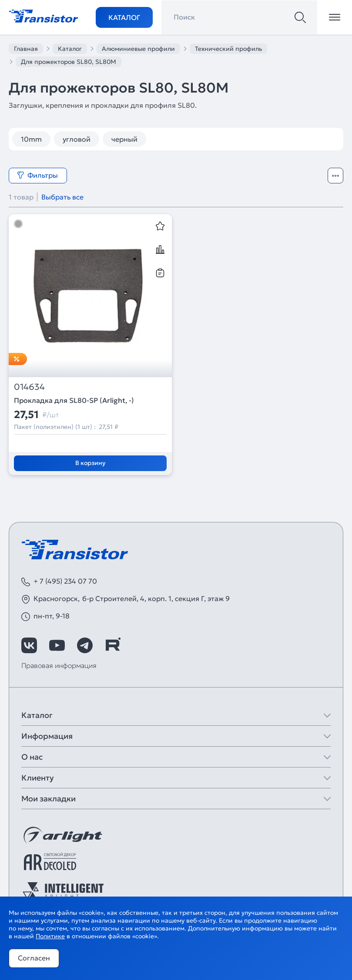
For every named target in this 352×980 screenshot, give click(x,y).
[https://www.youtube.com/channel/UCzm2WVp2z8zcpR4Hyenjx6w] (57, 645)
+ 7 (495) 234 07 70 (65, 581)
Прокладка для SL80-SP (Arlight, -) (74, 400)
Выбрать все (62, 197)
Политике (50, 936)
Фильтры (37, 175)
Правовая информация (59, 665)
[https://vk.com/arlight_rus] (29, 645)
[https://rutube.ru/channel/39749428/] (113, 645)
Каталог (124, 17)
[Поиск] (300, 17)
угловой (77, 139)
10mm (31, 139)
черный (124, 139)
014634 (29, 387)
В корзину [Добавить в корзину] (90, 463)
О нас (32, 757)
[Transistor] (44, 15)
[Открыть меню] (335, 17)
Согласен (34, 958)
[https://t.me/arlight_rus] (85, 645)
